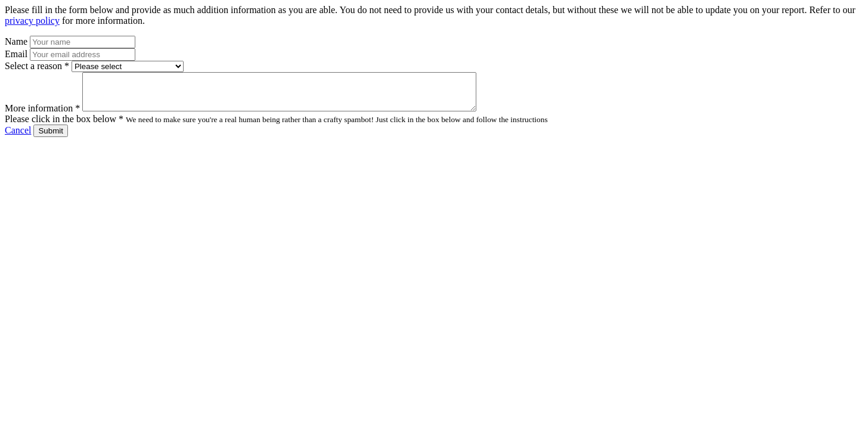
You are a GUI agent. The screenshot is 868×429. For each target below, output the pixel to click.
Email (16, 54)
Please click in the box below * (64, 126)
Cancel (18, 137)
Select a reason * (37, 66)
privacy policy (32, 21)
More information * (42, 115)
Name (16, 41)
